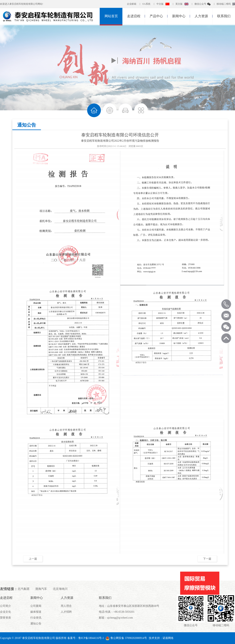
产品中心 (156, 16)
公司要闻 (36, 606)
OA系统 (146, 4)
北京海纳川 (60, 589)
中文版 (160, 4)
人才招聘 (66, 612)
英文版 (179, 4)
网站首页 (111, 16)
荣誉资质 (5, 618)
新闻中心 (179, 16)
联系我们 (224, 16)
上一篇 (33, 559)
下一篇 (207, 559)
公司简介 (5, 606)
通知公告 (27, 125)
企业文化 (5, 612)
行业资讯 (36, 618)
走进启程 (134, 16)
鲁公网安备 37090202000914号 (126, 638)
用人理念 (66, 606)
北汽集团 (23, 589)
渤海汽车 (41, 589)
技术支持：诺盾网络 (161, 638)
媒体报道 (36, 612)
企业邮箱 (132, 4)
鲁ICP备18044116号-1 (91, 638)
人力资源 (201, 16)
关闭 (215, 597)
